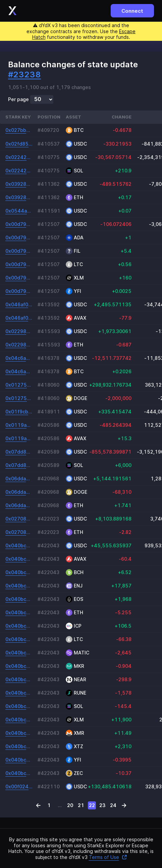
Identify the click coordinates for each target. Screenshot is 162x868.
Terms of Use (108, 857)
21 (81, 805)
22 (92, 805)
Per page (18, 99)
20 (70, 805)
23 (102, 805)
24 (113, 805)
